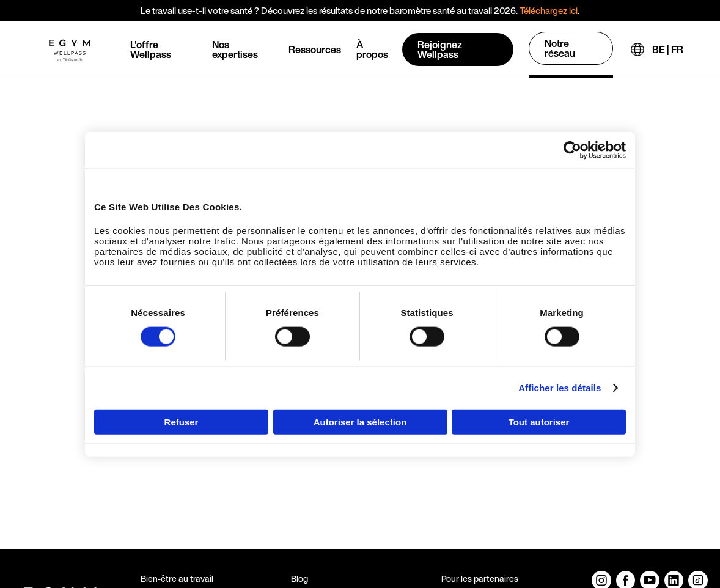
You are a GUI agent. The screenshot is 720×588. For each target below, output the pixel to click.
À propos (372, 50)
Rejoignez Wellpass (440, 50)
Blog (299, 579)
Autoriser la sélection (360, 421)
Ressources (315, 50)
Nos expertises (235, 50)
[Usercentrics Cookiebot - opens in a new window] (572, 150)
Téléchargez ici (549, 10)
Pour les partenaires (480, 579)
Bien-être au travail (177, 579)
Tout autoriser (539, 421)
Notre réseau (560, 48)
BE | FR (668, 50)
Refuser (182, 421)
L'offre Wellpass (151, 50)
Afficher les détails (560, 388)
